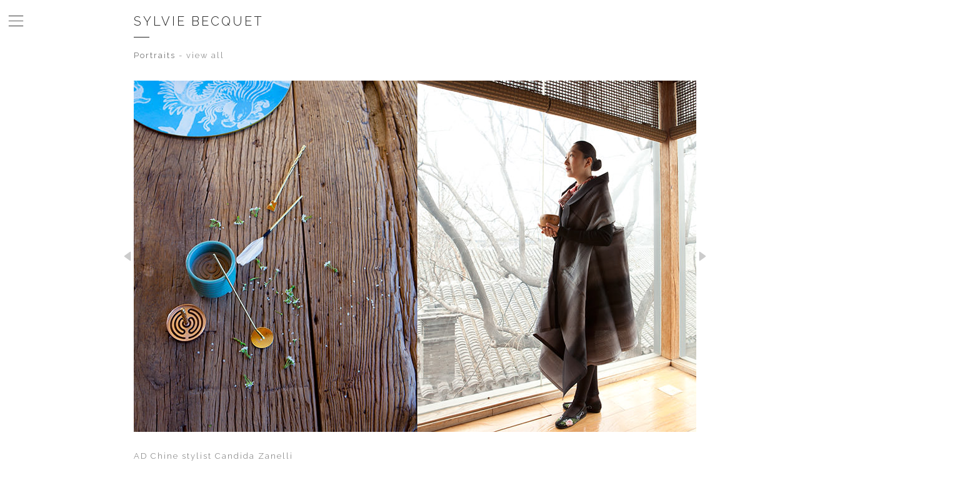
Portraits (155, 55)
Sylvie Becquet (199, 21)
